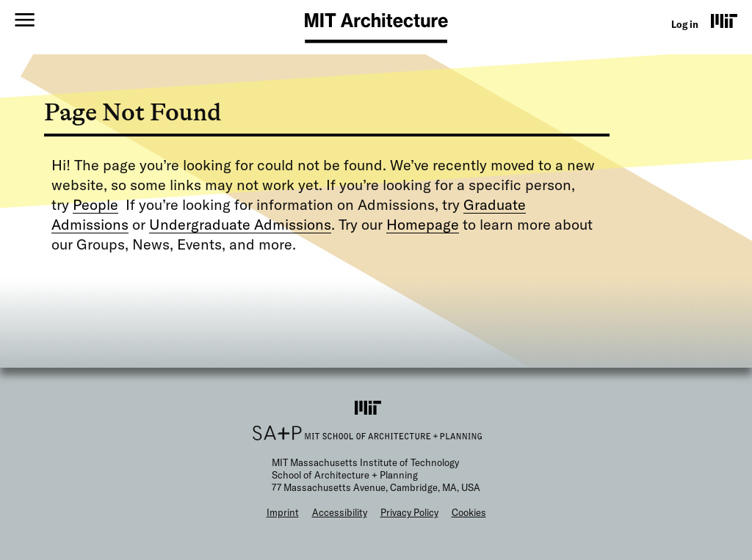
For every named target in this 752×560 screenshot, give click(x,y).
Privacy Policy (409, 512)
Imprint (283, 512)
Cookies (469, 512)
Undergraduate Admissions (240, 224)
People (95, 204)
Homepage (423, 224)
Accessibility (340, 512)
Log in (685, 24)
